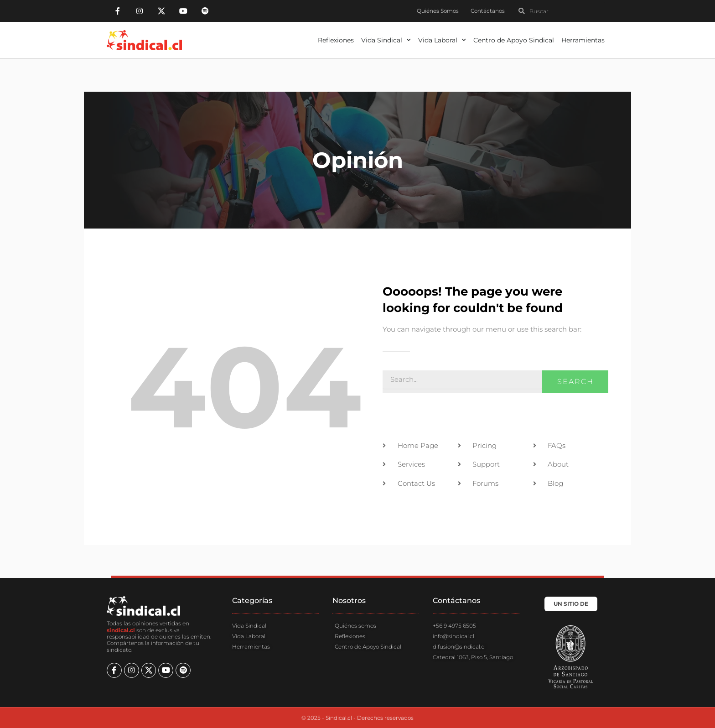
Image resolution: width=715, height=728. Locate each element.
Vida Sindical (386, 40)
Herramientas (583, 40)
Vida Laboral (442, 40)
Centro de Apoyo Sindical (514, 40)
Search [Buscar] (575, 382)
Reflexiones (336, 40)
